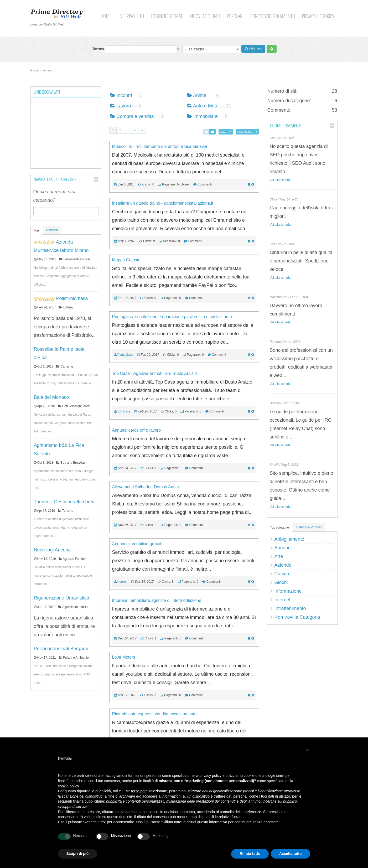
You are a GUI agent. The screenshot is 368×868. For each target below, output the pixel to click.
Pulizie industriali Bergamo (62, 649)
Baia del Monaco (51, 397)
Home (106, 16)
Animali (201, 95)
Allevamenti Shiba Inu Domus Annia (146, 487)
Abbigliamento (289, 539)
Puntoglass (125, 355)
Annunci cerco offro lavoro (137, 430)
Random (52, 230)
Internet (283, 600)
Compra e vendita (135, 116)
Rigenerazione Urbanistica (62, 598)
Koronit (122, 582)
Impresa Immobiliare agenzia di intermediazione (157, 600)
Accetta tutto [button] (291, 854)
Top (36, 230)
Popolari (235, 16)
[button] (308, 750)
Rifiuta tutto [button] (250, 854)
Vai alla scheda (280, 180)
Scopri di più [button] (78, 854)
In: (209, 49)
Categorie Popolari (309, 527)
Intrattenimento (290, 608)
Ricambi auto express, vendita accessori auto (154, 714)
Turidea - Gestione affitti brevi (65, 502)
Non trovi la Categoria (297, 617)
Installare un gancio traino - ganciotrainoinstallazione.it (163, 203)
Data (223, 132)
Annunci (283, 548)
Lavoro (124, 106)
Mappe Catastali (127, 260)
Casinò (282, 574)
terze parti (139, 791)
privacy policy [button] (210, 776)
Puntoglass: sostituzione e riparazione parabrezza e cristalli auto (172, 317)
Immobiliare (206, 116)
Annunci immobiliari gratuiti (137, 544)
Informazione (288, 591)
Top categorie (280, 528)
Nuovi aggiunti (205, 16)
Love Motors (124, 657)
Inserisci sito (131, 16)
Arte (279, 556)
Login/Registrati (167, 16)
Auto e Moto (206, 106)
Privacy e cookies (318, 16)
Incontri (124, 95)
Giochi (281, 582)
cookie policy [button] (68, 786)
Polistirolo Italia (72, 298)
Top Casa (124, 411)
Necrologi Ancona (52, 550)
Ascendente (245, 132)
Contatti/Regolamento (273, 16)
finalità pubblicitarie (88, 801)
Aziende (283, 565)
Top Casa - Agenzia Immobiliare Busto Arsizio (155, 373)
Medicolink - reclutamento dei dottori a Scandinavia (160, 146)
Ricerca (134, 49)
